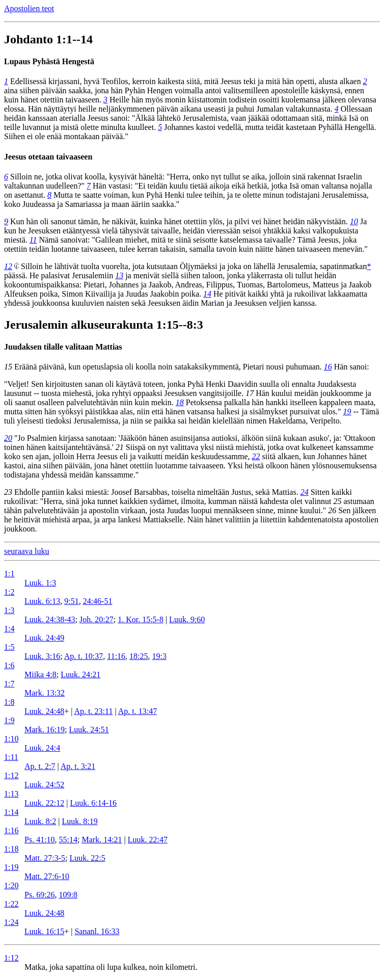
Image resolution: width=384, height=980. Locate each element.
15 (8, 367)
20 (8, 438)
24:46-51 (98, 601)
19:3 (159, 656)
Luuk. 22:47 (148, 840)
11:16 (116, 656)
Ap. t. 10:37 (84, 656)
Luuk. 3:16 (42, 656)
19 (347, 412)
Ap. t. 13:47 (138, 711)
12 (8, 266)
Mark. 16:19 (45, 730)
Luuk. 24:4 (42, 748)
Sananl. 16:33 (97, 931)
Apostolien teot (29, 8)
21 (120, 447)
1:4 (9, 629)
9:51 (71, 601)
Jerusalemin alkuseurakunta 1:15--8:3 (104, 325)
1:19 (11, 867)
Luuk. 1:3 (40, 583)
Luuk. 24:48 (44, 711)
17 (250, 393)
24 (305, 492)
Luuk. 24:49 (44, 638)
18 (180, 402)
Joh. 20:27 (97, 619)
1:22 (11, 904)
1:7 (9, 684)
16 (328, 367)
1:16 (11, 830)
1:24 (11, 922)
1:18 (11, 849)
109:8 (68, 895)
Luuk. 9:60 (187, 619)
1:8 (9, 702)
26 (332, 510)
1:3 (9, 610)
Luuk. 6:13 (42, 601)
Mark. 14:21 (102, 840)
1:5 (9, 647)
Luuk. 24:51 (89, 730)
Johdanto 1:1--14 (48, 39)
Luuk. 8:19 (79, 821)
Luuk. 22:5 (87, 858)
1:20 (11, 885)
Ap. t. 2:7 (40, 766)
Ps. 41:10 (40, 840)
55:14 (68, 840)
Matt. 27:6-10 (47, 876)
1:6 (9, 665)
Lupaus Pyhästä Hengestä (49, 61)
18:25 (139, 656)
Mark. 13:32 (45, 693)
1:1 (9, 574)
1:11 (11, 757)
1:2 (9, 592)
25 (337, 501)
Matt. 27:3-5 (45, 858)
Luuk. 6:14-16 (93, 803)
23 (8, 492)
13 (119, 275)
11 (33, 240)
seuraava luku (26, 551)
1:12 (11, 775)
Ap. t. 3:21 (78, 766)
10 (354, 221)
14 (207, 294)
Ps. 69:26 (40, 895)
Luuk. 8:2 (40, 821)
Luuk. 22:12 (44, 803)
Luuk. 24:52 (44, 785)
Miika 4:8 (40, 674)
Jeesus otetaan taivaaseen (48, 157)
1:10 (11, 739)
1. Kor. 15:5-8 (141, 619)
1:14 (11, 812)
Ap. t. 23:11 (94, 711)
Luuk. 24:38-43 (50, 619)
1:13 (11, 794)
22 (256, 456)
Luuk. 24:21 (80, 674)
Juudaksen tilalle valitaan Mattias (63, 347)
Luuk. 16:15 (44, 931)
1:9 (9, 720)
